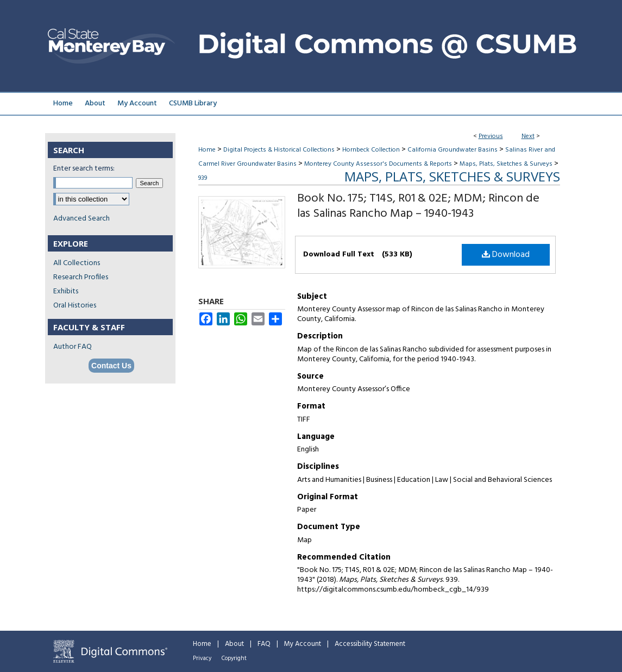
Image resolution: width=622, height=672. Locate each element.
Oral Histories (75, 306)
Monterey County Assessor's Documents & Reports (378, 164)
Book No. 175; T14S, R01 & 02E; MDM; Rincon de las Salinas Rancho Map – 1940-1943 (418, 206)
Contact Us (111, 366)
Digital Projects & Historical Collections (279, 150)
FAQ (264, 644)
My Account (303, 644)
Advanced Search (81, 219)
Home (207, 150)
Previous (491, 136)
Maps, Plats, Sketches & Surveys (506, 164)
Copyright (234, 658)
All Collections (77, 263)
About (234, 644)
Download (506, 255)
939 (203, 178)
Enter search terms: (84, 169)
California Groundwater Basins (453, 150)
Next (528, 136)
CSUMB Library (193, 103)
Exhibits (66, 291)
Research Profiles (81, 277)
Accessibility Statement (370, 644)
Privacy (202, 658)
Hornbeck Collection (371, 150)
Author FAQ (73, 347)
